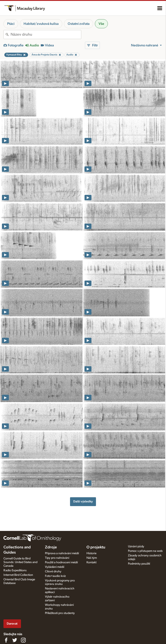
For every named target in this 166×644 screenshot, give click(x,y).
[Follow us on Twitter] (15, 640)
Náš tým (92, 558)
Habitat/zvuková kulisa (41, 24)
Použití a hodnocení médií (61, 562)
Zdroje (51, 547)
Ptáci (11, 24)
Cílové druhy (53, 571)
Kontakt (91, 562)
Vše (101, 24)
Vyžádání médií (55, 567)
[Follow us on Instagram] (23, 640)
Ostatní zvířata (79, 24)
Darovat (12, 624)
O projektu (96, 547)
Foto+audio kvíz (55, 576)
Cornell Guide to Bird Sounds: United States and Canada (20, 562)
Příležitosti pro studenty (60, 613)
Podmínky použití (139, 564)
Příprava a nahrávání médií (62, 553)
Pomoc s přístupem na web (145, 551)
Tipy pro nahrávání (57, 558)
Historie (91, 553)
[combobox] (46, 35)
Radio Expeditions (15, 570)
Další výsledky (83, 501)
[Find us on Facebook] (6, 640)
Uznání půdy (136, 546)
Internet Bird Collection (18, 575)
